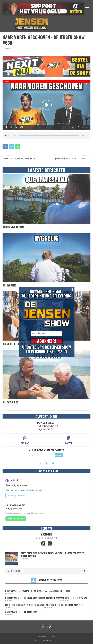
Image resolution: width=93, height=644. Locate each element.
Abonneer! (46, 341)
